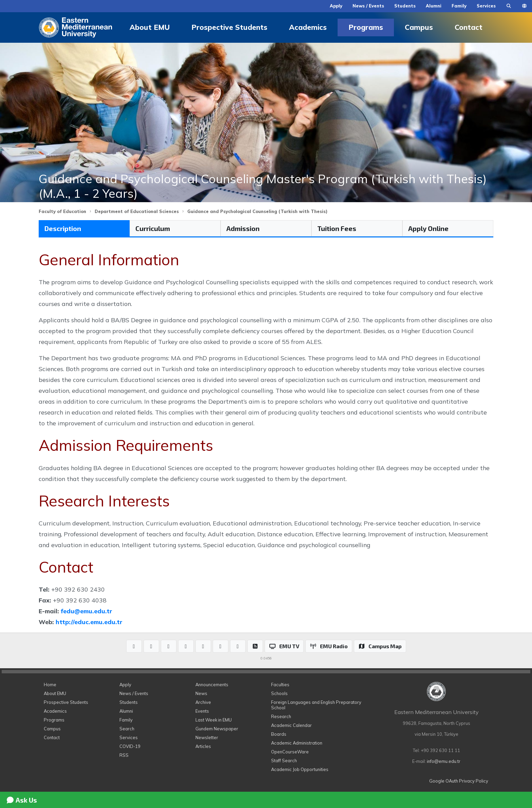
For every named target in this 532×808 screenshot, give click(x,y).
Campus (419, 27)
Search (127, 729)
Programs (366, 27)
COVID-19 (130, 746)
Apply (336, 6)
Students (405, 6)
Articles (203, 746)
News (201, 693)
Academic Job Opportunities (300, 769)
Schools (279, 693)
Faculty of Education (62, 211)
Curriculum (153, 228)
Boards (279, 734)
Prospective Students (229, 27)
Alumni (434, 6)
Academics (308, 27)
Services (486, 6)
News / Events (368, 6)
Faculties (280, 685)
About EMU (150, 27)
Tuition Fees (337, 228)
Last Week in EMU (214, 720)
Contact (469, 27)
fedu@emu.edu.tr (87, 611)
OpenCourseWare (290, 752)
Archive (203, 702)
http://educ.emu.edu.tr (89, 622)
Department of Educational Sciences (137, 211)
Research (281, 716)
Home (50, 685)
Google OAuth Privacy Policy (459, 781)
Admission (243, 228)
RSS (124, 755)
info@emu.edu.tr (444, 761)
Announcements (212, 685)
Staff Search (284, 761)
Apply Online (428, 228)
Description (63, 228)
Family (459, 6)
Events (202, 711)
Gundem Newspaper (217, 729)
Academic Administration (297, 743)
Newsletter (207, 737)
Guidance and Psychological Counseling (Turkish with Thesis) (257, 211)
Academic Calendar (291, 725)
